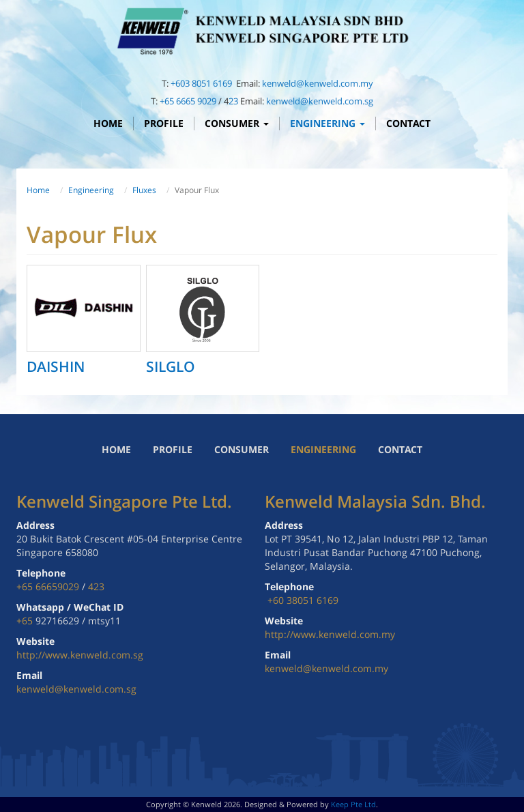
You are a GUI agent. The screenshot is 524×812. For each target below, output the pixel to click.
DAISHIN (56, 366)
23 (233, 101)
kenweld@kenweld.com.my (318, 83)
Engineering (327, 123)
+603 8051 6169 (202, 83)
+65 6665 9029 (188, 101)
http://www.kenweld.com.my (330, 634)
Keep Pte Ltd (353, 804)
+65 (26, 621)
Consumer (237, 123)
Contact (408, 123)
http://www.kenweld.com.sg (80, 655)
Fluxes (144, 190)
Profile (164, 123)
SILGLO (171, 366)
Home (108, 123)
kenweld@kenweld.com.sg (320, 101)
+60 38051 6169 (303, 600)
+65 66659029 (48, 586)
